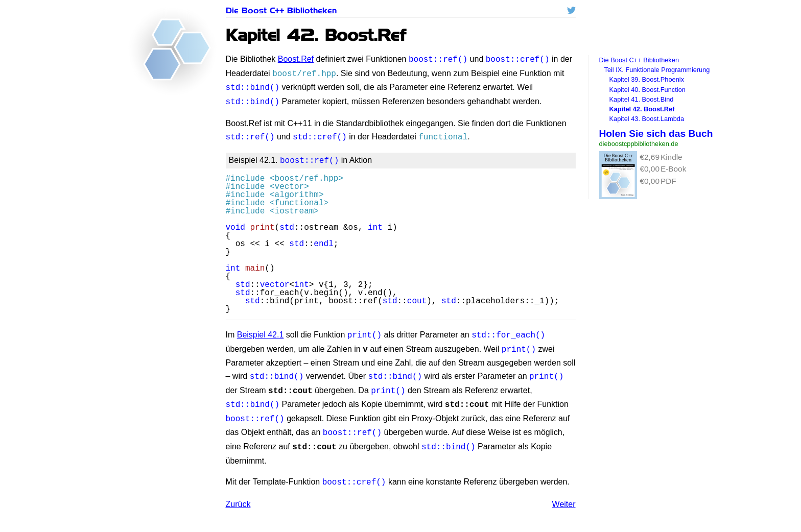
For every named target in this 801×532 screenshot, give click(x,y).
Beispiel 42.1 (261, 329)
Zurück (238, 489)
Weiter (564, 489)
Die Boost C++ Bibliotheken (281, 10)
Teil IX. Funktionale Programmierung (657, 70)
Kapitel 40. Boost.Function (647, 90)
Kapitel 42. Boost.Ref (642, 109)
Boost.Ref (296, 59)
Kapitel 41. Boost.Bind (642, 99)
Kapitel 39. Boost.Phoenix (647, 79)
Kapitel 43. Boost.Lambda (647, 119)
